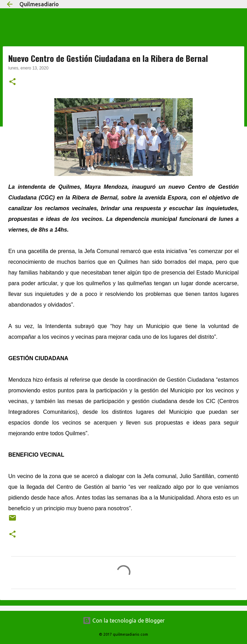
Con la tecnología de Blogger (124, 620)
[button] (12, 82)
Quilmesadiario (39, 4)
